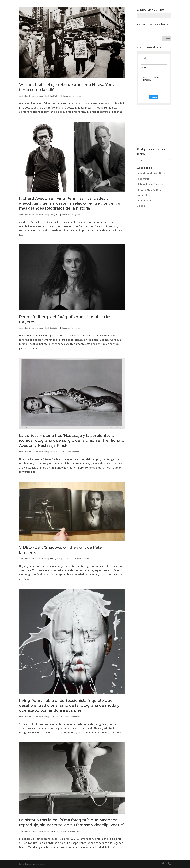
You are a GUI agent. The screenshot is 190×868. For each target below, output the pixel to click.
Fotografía (143, 179)
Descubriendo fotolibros (73, 559)
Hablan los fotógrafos (72, 96)
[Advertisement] (154, 288)
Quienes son (144, 200)
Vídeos (87, 559)
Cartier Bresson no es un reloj (35, 96)
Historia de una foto (71, 452)
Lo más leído (145, 195)
